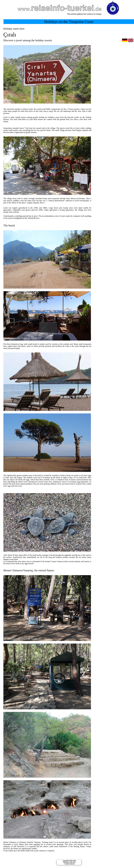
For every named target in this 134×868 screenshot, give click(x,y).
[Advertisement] (114, 104)
